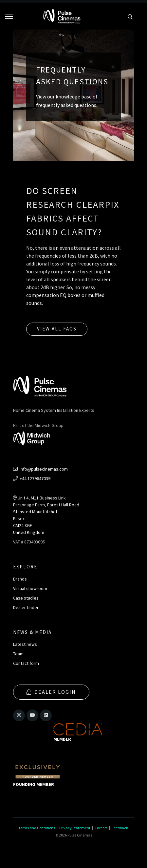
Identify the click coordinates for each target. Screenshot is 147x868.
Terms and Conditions (37, 828)
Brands (20, 579)
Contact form (26, 663)
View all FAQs (57, 329)
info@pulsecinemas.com (40, 469)
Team (18, 654)
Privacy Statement (75, 828)
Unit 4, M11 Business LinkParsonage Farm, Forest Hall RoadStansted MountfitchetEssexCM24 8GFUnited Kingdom (46, 515)
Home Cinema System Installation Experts (54, 410)
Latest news (25, 644)
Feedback (120, 828)
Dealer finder (26, 607)
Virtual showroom (30, 588)
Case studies (26, 598)
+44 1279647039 (32, 478)
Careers (101, 828)
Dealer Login (51, 692)
